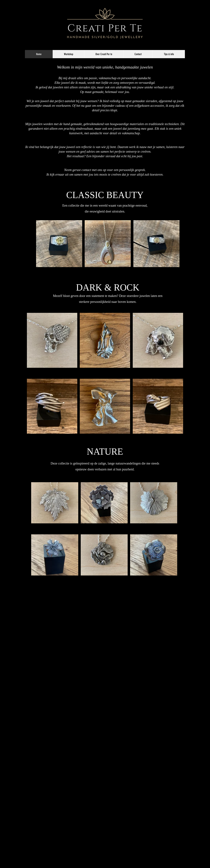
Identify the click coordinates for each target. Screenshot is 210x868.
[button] (59, 248)
